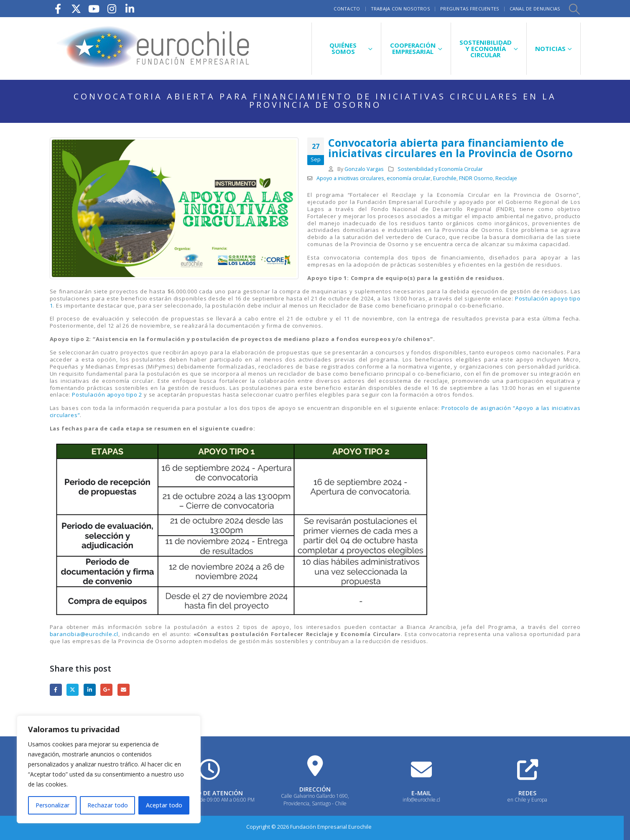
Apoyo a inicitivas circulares (350, 178)
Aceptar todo (164, 805)
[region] (109, 769)
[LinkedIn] (130, 9)
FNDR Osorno (476, 178)
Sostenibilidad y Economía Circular (440, 169)
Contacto (347, 9)
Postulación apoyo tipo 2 (107, 395)
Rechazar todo (108, 805)
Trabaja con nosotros (400, 9)
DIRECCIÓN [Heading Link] (315, 789)
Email (124, 690)
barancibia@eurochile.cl (84, 634)
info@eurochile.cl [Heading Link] (421, 800)
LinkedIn (90, 690)
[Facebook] (58, 9)
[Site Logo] (154, 48)
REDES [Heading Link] (527, 793)
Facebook (56, 690)
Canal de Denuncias (535, 9)
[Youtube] (94, 9)
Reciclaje (506, 178)
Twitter (73, 690)
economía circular (409, 178)
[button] (574, 9)
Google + (106, 690)
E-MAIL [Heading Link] (421, 793)
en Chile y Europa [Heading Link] (527, 800)
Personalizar (52, 805)
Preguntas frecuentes (470, 9)
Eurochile (445, 178)
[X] (76, 9)
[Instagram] (112, 9)
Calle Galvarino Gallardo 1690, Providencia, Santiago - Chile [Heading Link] (315, 800)
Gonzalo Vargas (364, 169)
